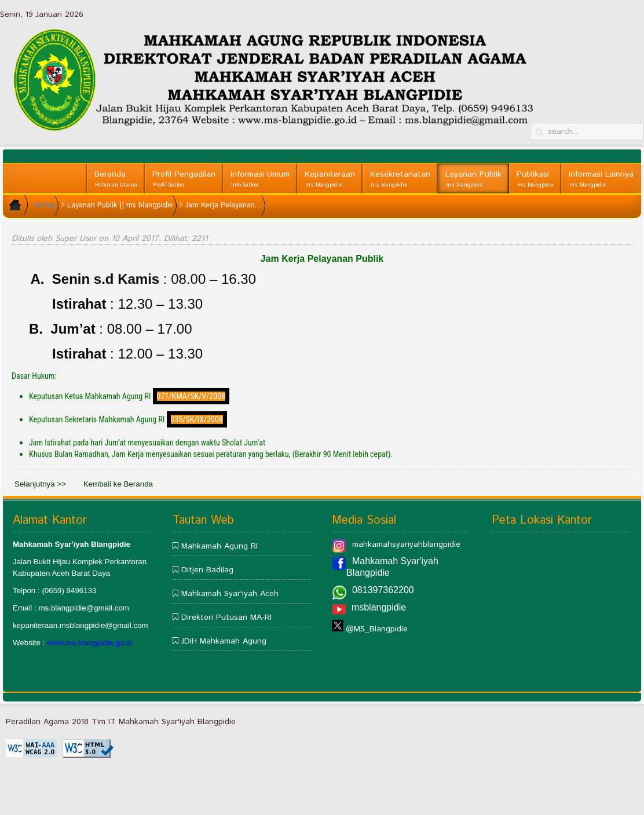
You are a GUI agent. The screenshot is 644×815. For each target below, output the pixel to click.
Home (45, 205)
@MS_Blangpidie (377, 629)
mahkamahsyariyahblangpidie (406, 544)
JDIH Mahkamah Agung (224, 641)
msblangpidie (379, 607)
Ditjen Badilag (207, 570)
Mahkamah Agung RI (219, 546)
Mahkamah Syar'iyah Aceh (230, 594)
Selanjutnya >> (40, 484)
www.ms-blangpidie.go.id (89, 643)
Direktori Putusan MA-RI (226, 617)
